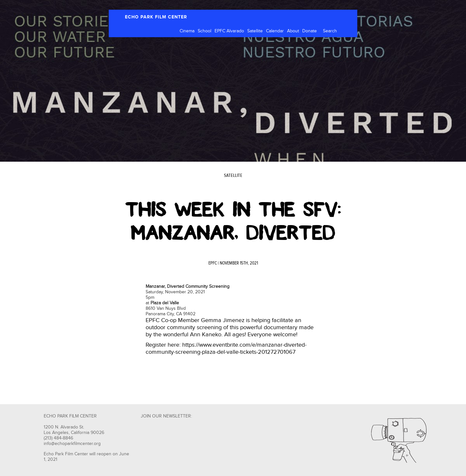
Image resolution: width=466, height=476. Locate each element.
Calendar (275, 31)
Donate (310, 31)
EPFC (213, 263)
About (293, 31)
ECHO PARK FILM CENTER (156, 17)
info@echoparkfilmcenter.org (72, 444)
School (205, 31)
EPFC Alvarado (229, 31)
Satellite (255, 31)
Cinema (187, 31)
